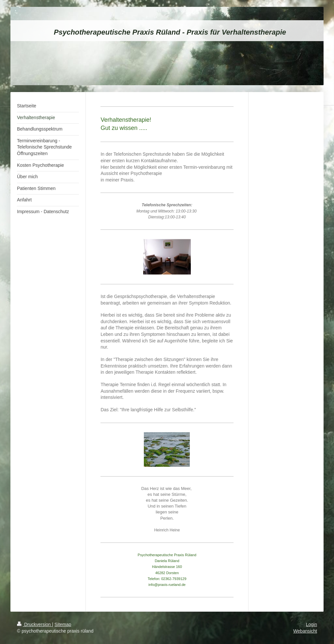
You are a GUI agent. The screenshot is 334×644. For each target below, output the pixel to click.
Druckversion (34, 624)
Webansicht (305, 631)
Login (311, 624)
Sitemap (63, 624)
